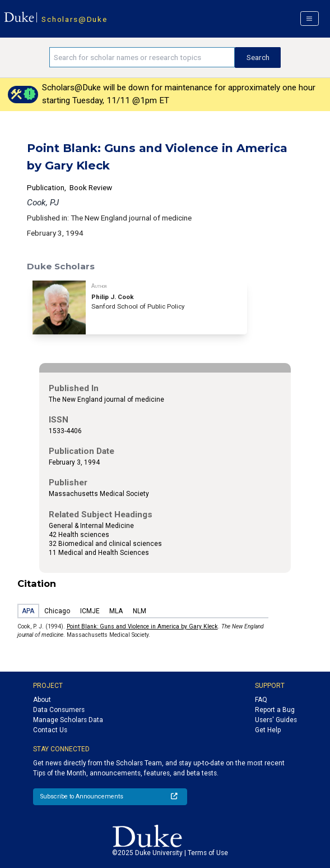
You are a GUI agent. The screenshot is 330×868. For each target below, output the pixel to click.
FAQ (261, 700)
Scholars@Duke (74, 19)
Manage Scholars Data (68, 720)
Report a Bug (275, 710)
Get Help (268, 730)
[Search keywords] (142, 57)
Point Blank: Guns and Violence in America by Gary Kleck (142, 626)
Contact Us (50, 730)
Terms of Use (208, 853)
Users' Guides (276, 720)
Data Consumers (59, 710)
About (42, 700)
